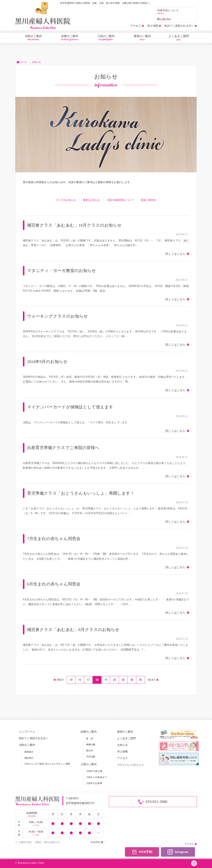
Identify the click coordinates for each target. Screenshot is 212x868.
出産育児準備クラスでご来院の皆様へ (63, 448)
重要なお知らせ (91, 200)
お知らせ (123, 745)
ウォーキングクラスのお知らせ (58, 316)
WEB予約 (142, 852)
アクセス (123, 758)
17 (88, 680)
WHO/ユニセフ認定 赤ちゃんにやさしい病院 (47, 764)
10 (71, 680)
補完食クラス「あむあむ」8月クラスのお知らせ (73, 630)
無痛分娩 (91, 744)
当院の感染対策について (121, 200)
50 (141, 680)
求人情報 (123, 752)
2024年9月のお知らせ (47, 362)
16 (80, 680)
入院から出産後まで (96, 777)
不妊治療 (91, 757)
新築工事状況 (148, 200)
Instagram (178, 852)
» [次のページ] (153, 680)
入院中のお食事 (94, 783)
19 (106, 680)
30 (123, 680)
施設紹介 (29, 758)
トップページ (27, 732)
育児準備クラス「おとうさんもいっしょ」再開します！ (81, 493)
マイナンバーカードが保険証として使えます (70, 407)
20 (114, 680)
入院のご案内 (106, 38)
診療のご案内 (70, 38)
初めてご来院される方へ (34, 738)
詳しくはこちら (176, 254)
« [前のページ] (59, 680)
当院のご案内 (33, 38)
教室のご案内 (142, 38)
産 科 (90, 739)
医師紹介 (29, 752)
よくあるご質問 (179, 38)
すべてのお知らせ (66, 200)
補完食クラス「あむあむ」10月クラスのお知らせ (74, 225)
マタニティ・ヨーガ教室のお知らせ (62, 271)
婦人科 (90, 751)
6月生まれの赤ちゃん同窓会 (54, 584)
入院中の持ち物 (94, 771)
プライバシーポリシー (131, 765)
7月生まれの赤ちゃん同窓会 (54, 539)
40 (132, 680)
